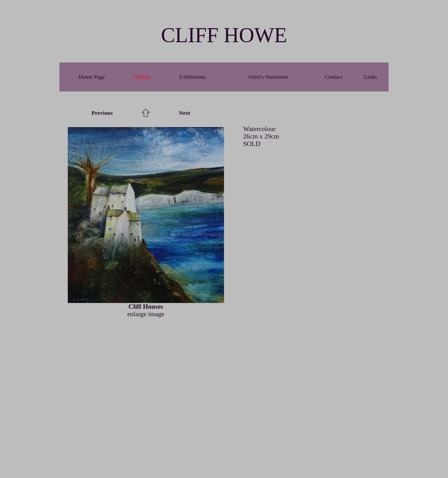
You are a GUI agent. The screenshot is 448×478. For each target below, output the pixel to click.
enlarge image (146, 314)
